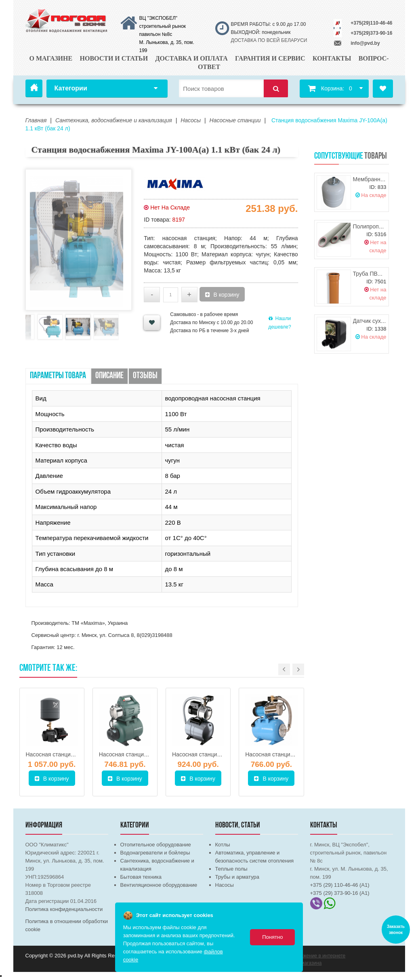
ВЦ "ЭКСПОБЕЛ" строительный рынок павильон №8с (163, 26)
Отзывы (145, 376)
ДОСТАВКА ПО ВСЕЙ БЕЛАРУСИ (269, 40)
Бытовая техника (141, 877)
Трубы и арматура (237, 877)
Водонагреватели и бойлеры (155, 853)
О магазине (51, 58)
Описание (109, 376)
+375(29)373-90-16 (371, 33)
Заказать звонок (396, 930)
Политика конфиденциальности (64, 909)
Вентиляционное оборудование (159, 885)
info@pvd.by (365, 43)
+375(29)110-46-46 (371, 23)
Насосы (225, 885)
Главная (34, 88)
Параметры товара (58, 376)
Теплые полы (231, 869)
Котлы (223, 845)
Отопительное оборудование (156, 845)
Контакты (332, 58)
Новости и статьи (114, 58)
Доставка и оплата (191, 58)
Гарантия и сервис (270, 58)
